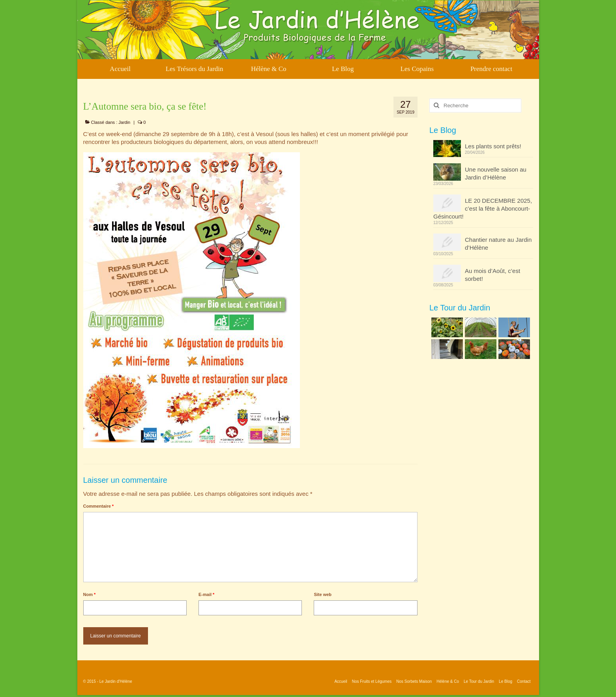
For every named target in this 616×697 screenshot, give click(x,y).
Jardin (124, 122)
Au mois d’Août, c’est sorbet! (492, 275)
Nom (90, 594)
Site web (323, 594)
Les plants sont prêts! (493, 146)
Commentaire (99, 506)
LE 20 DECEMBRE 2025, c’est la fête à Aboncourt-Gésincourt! (483, 208)
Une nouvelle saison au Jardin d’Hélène (496, 173)
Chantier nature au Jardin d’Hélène (498, 244)
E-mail (206, 594)
